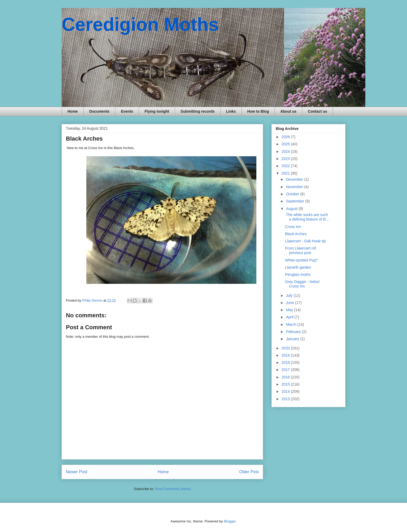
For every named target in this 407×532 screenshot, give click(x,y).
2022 (286, 166)
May (290, 310)
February (294, 332)
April (290, 317)
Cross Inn (293, 227)
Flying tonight (157, 111)
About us (288, 111)
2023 (286, 159)
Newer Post (77, 472)
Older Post (249, 472)
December (295, 179)
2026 (286, 137)
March (292, 324)
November (295, 187)
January (293, 339)
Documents (99, 111)
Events (127, 111)
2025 (286, 144)
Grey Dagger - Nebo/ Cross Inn (302, 284)
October (293, 194)
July (290, 295)
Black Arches (296, 234)
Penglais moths (298, 275)
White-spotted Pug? (301, 260)
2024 (286, 151)
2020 (286, 348)
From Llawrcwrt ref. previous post (301, 250)
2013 (286, 399)
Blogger (230, 521)
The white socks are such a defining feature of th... (307, 217)
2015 (286, 384)
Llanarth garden (298, 267)
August (292, 209)
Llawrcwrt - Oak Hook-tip (305, 241)
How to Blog (258, 111)
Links (231, 111)
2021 (286, 173)
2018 (286, 362)
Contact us (317, 111)
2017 (286, 370)
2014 (286, 391)
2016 (286, 377)
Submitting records (198, 111)
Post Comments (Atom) (173, 489)
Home (73, 111)
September (295, 201)
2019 (286, 355)
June (290, 303)
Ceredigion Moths (140, 24)
